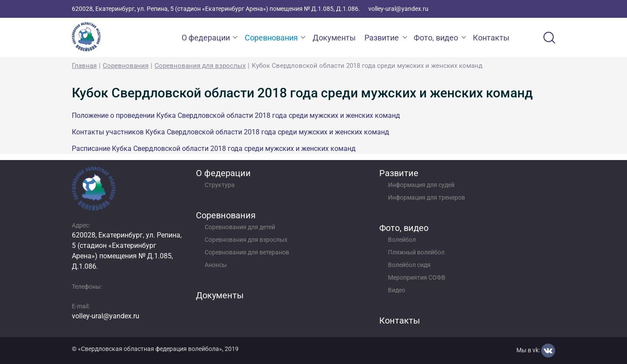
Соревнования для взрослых (200, 66)
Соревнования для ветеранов (247, 252)
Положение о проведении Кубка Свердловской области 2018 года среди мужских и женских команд (236, 115)
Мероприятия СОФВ (417, 277)
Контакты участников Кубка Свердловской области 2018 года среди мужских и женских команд (231, 132)
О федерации (206, 38)
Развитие (382, 38)
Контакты (491, 38)
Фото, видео (436, 38)
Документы (334, 38)
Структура (220, 185)
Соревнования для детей (240, 227)
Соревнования (271, 38)
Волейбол (402, 240)
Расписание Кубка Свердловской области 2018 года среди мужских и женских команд (214, 149)
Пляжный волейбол (416, 252)
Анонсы (216, 265)
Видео (397, 290)
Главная (84, 66)
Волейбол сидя (409, 265)
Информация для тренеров (426, 197)
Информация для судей (421, 185)
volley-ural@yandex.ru (398, 9)
